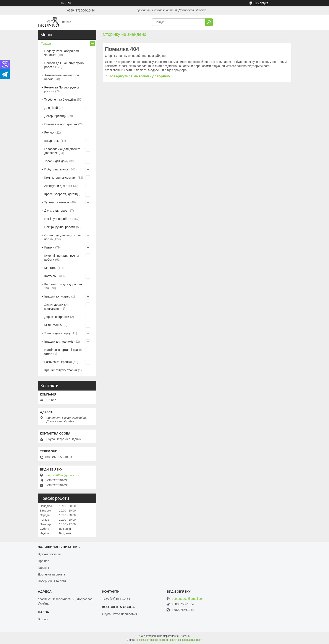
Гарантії (43, 568)
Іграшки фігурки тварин (61, 370)
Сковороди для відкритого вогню (63, 237)
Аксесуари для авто (58, 186)
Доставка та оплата (52, 574)
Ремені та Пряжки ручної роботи (62, 89)
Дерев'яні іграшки (57, 317)
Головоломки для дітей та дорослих (62, 151)
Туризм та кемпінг (57, 202)
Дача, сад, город (56, 211)
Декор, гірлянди (55, 116)
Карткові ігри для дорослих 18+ (63, 286)
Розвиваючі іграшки (58, 362)
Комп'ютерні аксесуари (61, 178)
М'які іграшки (53, 325)
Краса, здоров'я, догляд (61, 194)
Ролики (49, 132)
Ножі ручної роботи (58, 219)
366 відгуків (261, 3)
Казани (49, 247)
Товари (46, 44)
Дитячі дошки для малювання (57, 307)
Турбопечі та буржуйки (60, 100)
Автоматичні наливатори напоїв (62, 77)
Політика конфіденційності (186, 640)
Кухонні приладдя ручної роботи (62, 258)
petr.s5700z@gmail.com (63, 475)
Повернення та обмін (53, 581)
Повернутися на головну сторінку (139, 76)
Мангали (50, 268)
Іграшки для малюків (59, 342)
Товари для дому (56, 161)
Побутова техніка (56, 169)
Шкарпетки (52, 141)
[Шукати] (209, 22)
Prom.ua (185, 636)
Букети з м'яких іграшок (61, 124)
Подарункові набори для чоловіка (62, 53)
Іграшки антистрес (57, 296)
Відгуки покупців (49, 554)
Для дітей (51, 108)
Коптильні (51, 276)
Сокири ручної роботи (60, 227)
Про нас (44, 561)
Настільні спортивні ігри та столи (63, 352)
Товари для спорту (58, 333)
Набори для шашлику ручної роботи (65, 65)
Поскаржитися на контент (153, 640)
